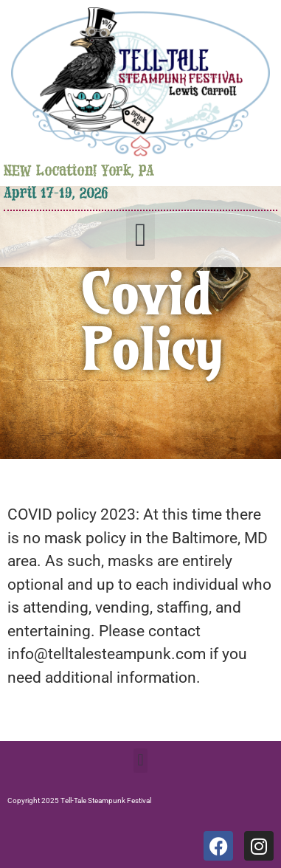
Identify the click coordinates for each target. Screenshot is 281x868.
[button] (140, 235)
